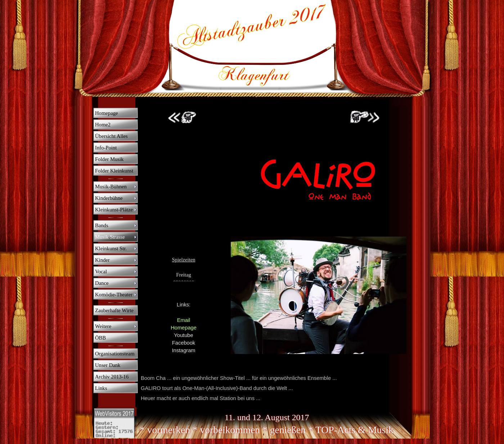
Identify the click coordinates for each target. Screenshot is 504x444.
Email (184, 320)
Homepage (184, 328)
